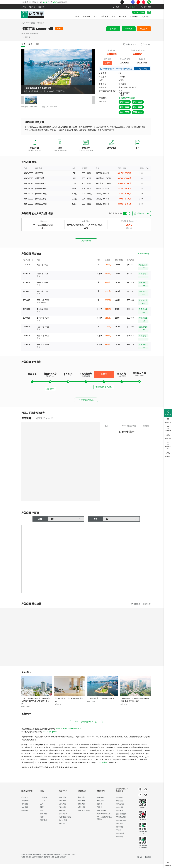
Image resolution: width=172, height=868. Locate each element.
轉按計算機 (63, 824)
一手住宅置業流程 (86, 401)
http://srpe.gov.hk (50, 736)
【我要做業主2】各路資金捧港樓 (37, 88)
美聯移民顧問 (121, 821)
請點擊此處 (102, 766)
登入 (127, 7)
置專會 (100, 808)
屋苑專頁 (100, 801)
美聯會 (119, 834)
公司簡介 (25, 801)
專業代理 (63, 805)
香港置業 (119, 828)
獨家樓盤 (44, 818)
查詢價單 (50, 389)
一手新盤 (31, 23)
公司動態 (25, 808)
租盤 (42, 821)
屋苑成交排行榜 (84, 814)
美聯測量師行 (121, 824)
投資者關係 (26, 805)
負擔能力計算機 (65, 821)
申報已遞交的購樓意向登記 (86, 726)
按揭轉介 (32, 7)
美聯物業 (119, 801)
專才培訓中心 (102, 814)
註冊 (134, 7)
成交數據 (82, 811)
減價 (42, 811)
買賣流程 (44, 824)
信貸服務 (41, 7)
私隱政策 (148, 861)
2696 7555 (125, 107)
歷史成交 (82, 808)
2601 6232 (125, 112)
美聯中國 (119, 811)
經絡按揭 (119, 831)
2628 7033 (125, 102)
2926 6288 (138, 102)
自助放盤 (63, 801)
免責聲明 (140, 861)
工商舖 (24, 7)
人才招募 (25, 811)
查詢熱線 (63, 811)
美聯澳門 (119, 814)
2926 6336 (138, 107)
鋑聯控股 (119, 805)
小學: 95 (122, 98)
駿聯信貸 (119, 841)
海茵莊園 (41, 23)
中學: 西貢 (131, 98)
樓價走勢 (82, 801)
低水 (42, 814)
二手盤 (43, 805)
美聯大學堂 (120, 837)
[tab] (23, 44)
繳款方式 (63, 827)
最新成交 (82, 805)
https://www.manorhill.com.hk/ (68, 733)
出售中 (107, 63)
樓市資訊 (100, 805)
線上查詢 (144, 29)
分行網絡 (63, 808)
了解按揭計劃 (142, 69)
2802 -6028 (138, 112)
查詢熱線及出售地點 (104, 389)
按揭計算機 (86, 241)
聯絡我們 (63, 814)
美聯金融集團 (121, 818)
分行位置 (147, 7)
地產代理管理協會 (104, 818)
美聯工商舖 (120, 808)
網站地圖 (25, 814)
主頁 (23, 23)
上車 (42, 808)
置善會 (100, 811)
